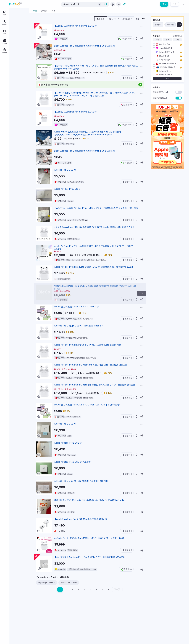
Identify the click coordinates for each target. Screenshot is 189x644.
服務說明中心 (7, 79)
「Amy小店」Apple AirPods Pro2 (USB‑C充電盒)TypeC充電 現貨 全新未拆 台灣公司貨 (96, 208)
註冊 (175, 4)
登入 (164, 4)
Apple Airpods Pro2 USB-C (68, 443)
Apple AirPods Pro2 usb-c (67, 189)
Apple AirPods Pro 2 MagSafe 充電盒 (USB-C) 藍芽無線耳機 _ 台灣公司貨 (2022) (94, 267)
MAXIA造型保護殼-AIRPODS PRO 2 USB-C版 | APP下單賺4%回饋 (87, 405)
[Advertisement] (90, 612)
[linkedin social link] (13, 87)
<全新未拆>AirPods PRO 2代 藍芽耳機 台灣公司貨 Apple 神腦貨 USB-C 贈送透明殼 (94, 227)
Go (179, 25)
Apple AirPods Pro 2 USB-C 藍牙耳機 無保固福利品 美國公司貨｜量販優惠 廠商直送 (95, 385)
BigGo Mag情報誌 (9, 72)
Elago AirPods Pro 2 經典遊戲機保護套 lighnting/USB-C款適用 (84, 46)
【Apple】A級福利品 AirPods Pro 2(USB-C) (76, 26)
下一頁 (117, 589)
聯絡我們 (12, 75)
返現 (177, 40)
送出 (167, 79)
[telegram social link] (8, 87)
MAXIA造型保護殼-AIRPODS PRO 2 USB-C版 (77, 307)
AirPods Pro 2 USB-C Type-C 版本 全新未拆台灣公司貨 (81, 481)
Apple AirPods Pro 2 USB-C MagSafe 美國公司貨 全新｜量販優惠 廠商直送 (91, 365)
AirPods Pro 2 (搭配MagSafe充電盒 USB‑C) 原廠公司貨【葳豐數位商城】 (90, 538)
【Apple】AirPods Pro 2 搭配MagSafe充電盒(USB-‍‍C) (80, 519)
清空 (167, 40)
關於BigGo (20, 72)
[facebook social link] (4, 87)
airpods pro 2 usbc (69, 583)
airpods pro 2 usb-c (47, 583)
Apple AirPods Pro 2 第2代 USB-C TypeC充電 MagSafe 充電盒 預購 (88, 345)
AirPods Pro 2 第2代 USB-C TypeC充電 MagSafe (78, 326)
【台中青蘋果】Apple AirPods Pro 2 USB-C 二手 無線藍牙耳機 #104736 (89, 557)
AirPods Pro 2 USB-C (65, 170)
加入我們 (5, 75)
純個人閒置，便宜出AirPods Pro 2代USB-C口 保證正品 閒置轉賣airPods (89, 500)
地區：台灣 (9, 83)
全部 (157, 40)
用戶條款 (19, 75)
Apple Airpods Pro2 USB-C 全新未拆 (72, 462)
